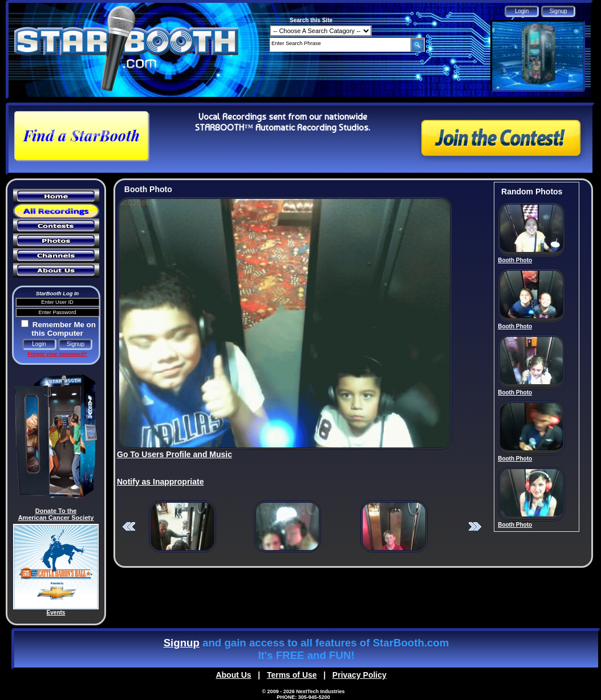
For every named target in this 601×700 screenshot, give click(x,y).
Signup (182, 643)
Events (56, 612)
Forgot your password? (57, 354)
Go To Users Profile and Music (174, 454)
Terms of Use (292, 675)
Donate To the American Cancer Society (56, 514)
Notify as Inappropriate (160, 482)
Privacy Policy (360, 675)
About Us (233, 675)
